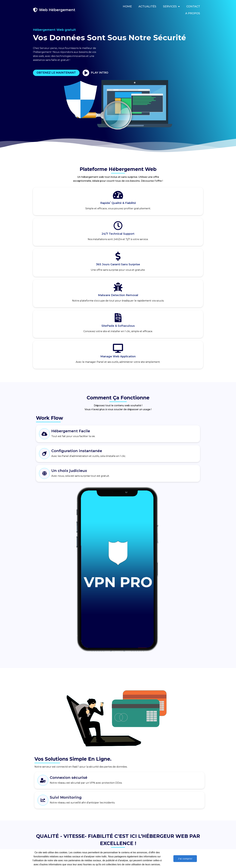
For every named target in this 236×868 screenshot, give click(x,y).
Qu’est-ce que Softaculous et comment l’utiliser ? (148, 728)
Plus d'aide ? (129, 753)
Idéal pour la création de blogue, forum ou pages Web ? (151, 736)
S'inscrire (60, 668)
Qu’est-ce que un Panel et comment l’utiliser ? (146, 719)
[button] (71, 752)
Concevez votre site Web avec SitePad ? (144, 745)
